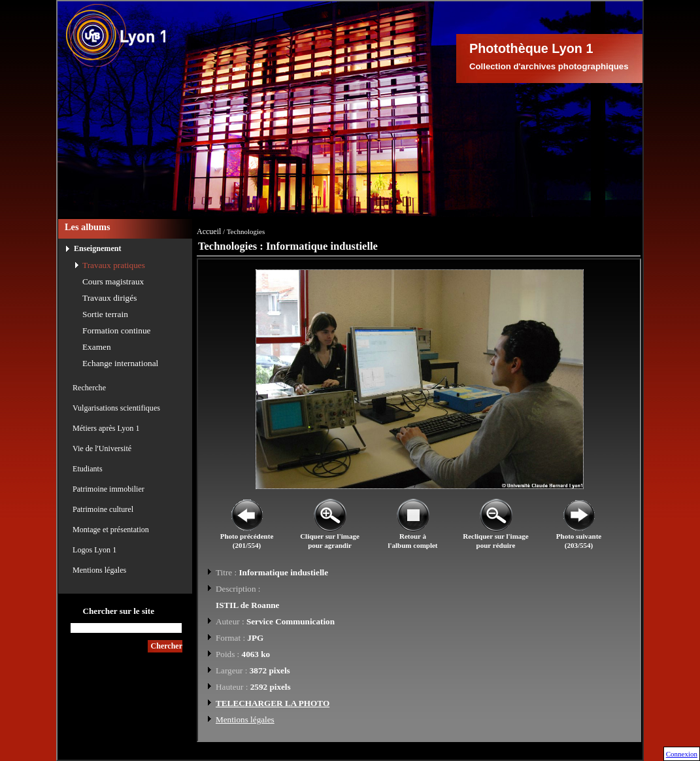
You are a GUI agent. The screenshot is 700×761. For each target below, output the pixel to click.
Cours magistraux (113, 281)
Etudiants (88, 469)
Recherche (89, 388)
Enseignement (98, 248)
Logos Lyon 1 (94, 550)
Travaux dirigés (109, 298)
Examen (97, 347)
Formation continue (117, 330)
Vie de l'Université (102, 448)
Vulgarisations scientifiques (116, 408)
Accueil (209, 231)
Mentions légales (99, 570)
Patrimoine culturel (103, 509)
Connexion (682, 754)
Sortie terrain (105, 314)
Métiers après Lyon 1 (106, 428)
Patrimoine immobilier (108, 489)
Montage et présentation (111, 530)
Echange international (120, 363)
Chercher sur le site (118, 611)
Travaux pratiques (114, 265)
